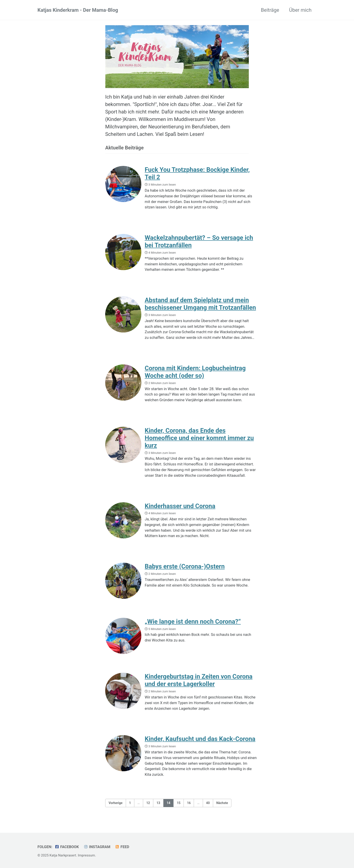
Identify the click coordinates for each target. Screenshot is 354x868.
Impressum (86, 855)
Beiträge (270, 10)
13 (158, 803)
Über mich (300, 10)
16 (189, 803)
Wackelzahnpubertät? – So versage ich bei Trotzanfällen (199, 241)
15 (179, 803)
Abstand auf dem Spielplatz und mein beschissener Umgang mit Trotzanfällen (200, 304)
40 (208, 803)
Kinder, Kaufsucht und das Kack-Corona (200, 739)
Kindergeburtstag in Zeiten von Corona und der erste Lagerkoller (199, 680)
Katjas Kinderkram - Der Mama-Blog (78, 10)
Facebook (67, 847)
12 (148, 803)
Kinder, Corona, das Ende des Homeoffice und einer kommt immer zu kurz (199, 438)
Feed (122, 847)
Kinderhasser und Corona (180, 506)
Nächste (222, 803)
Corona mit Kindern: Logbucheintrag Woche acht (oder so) (195, 372)
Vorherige (116, 803)
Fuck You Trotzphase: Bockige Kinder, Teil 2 (197, 173)
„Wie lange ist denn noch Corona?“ (193, 622)
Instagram (97, 847)
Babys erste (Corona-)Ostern (185, 566)
